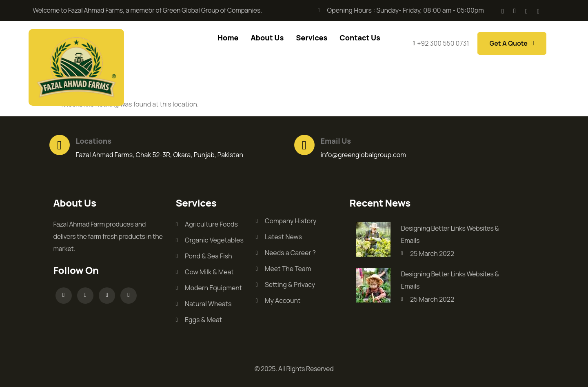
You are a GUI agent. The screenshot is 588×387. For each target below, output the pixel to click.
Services (312, 38)
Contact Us (360, 38)
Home (228, 38)
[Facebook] (503, 11)
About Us (267, 38)
